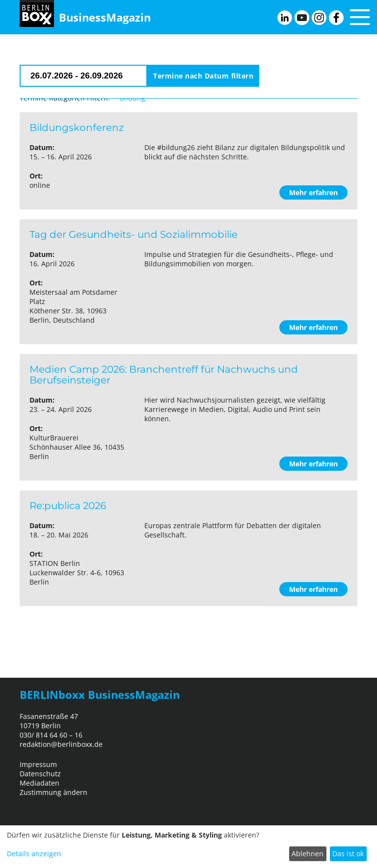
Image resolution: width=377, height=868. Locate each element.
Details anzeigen (34, 854)
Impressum (38, 764)
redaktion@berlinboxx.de (61, 744)
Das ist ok (348, 854)
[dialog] (188, 847)
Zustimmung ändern (54, 792)
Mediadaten (40, 783)
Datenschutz (40, 774)
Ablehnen (308, 854)
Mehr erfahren (313, 192)
